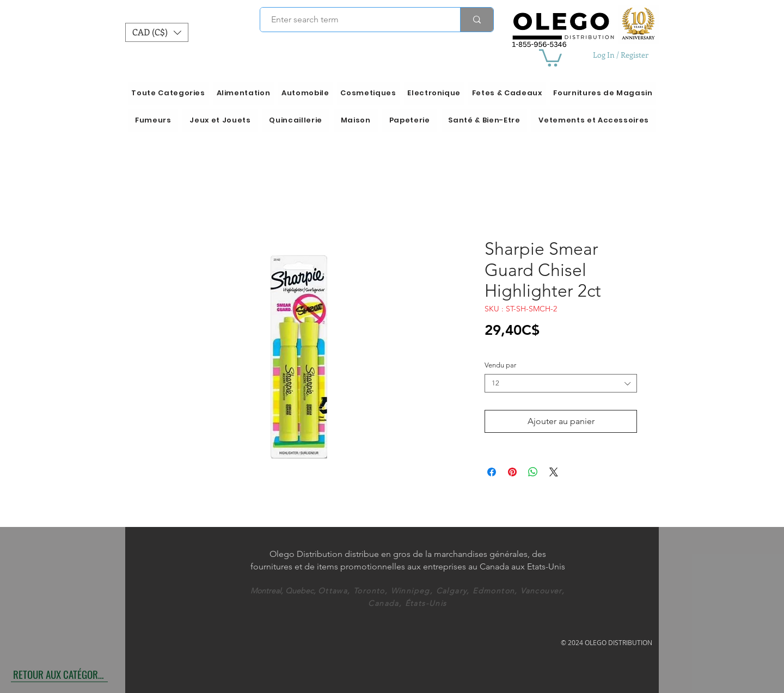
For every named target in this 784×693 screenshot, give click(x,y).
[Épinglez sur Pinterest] (512, 472)
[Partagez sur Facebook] (492, 472)
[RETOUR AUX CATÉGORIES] (59, 674)
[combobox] (561, 383)
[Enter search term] (354, 20)
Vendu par (500, 365)
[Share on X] (554, 472)
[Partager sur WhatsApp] (533, 472)
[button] (157, 32)
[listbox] (157, 32)
